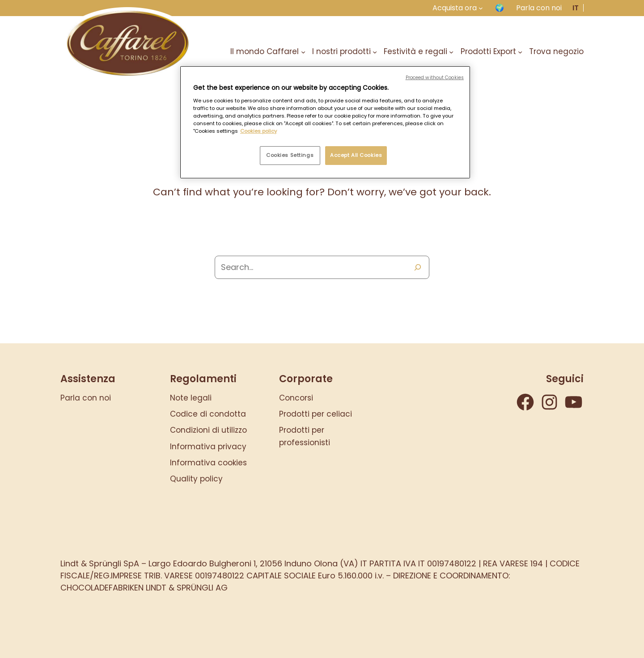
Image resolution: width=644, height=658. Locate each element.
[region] (325, 122)
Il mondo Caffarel (265, 51)
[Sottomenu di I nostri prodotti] (375, 51)
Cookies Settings (290, 155)
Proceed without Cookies (435, 78)
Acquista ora (455, 8)
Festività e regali (415, 51)
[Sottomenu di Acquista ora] (481, 8)
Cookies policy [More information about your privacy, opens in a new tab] (258, 131)
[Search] (418, 267)
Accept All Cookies (356, 155)
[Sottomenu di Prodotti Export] (520, 51)
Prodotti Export (488, 51)
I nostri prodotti (341, 51)
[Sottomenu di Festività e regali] (451, 51)
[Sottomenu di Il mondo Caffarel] (303, 51)
